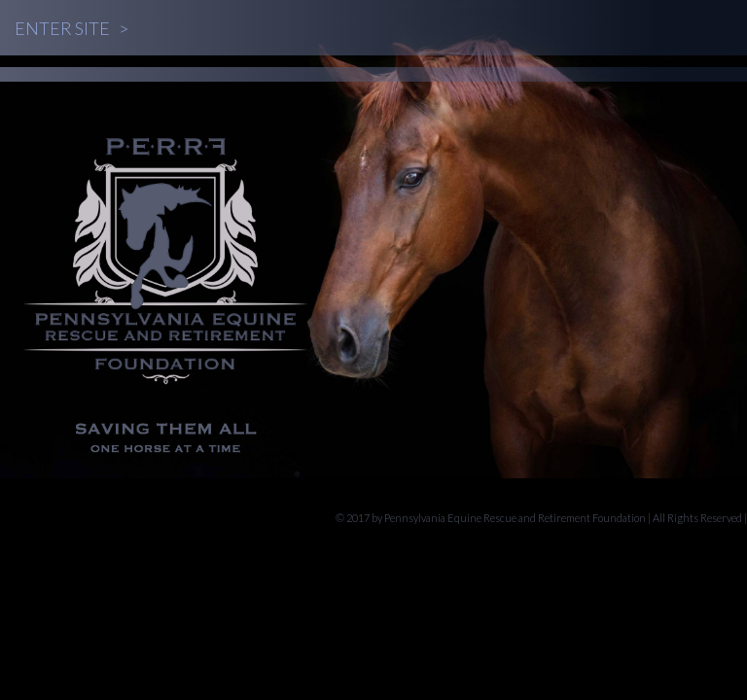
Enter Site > (71, 28)
